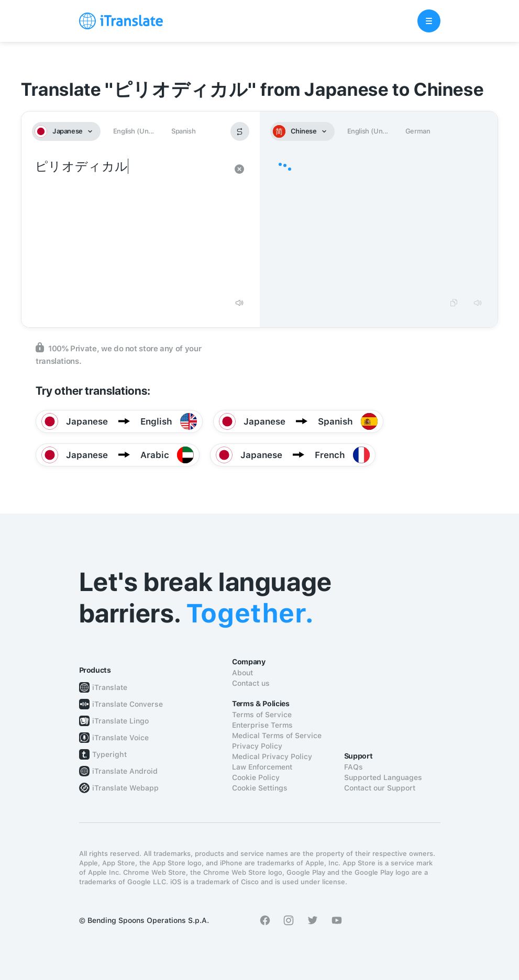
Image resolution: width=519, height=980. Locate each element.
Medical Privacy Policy (272, 756)
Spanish (183, 131)
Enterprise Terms (262, 725)
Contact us (251, 683)
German (418, 131)
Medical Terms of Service (277, 736)
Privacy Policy (257, 746)
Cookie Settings (260, 788)
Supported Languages (383, 777)
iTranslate (110, 687)
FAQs (354, 767)
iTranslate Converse (128, 704)
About (242, 673)
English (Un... (134, 131)
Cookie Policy (256, 777)
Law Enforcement (262, 767)
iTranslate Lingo (120, 721)
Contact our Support (380, 788)
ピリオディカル (130, 224)
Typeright (109, 754)
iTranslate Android (125, 771)
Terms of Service (262, 715)
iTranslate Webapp (125, 788)
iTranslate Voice (120, 738)
